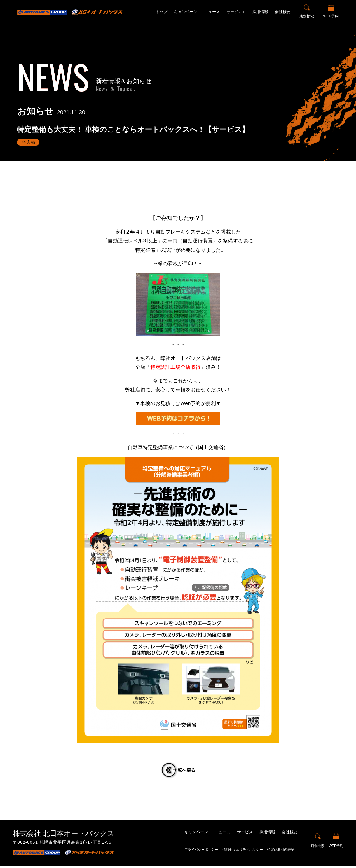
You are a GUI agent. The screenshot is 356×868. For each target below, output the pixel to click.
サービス (245, 834)
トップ (161, 12)
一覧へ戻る (188, 771)
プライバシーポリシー (201, 852)
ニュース (212, 12)
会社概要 (283, 12)
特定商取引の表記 (281, 852)
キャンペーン (186, 12)
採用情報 (260, 12)
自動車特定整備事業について (160, 447)
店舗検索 (307, 16)
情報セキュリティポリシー (243, 852)
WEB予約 (331, 16)
